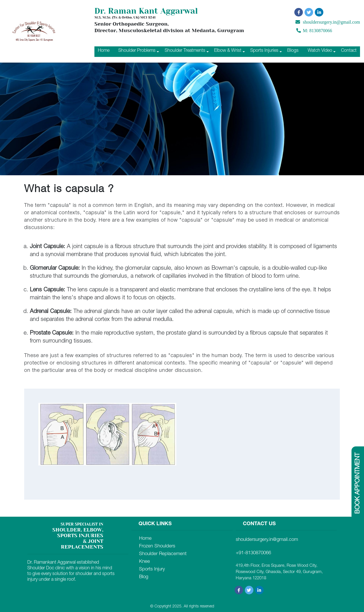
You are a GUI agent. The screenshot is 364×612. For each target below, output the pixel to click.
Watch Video (320, 51)
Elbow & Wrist (228, 51)
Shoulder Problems (137, 51)
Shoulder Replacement (163, 554)
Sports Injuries (264, 51)
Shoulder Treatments (185, 51)
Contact (349, 51)
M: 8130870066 (314, 31)
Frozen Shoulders (157, 546)
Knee (144, 562)
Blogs (293, 51)
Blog (144, 577)
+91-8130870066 (253, 553)
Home (104, 51)
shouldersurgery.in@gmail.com (328, 22)
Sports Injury (152, 569)
